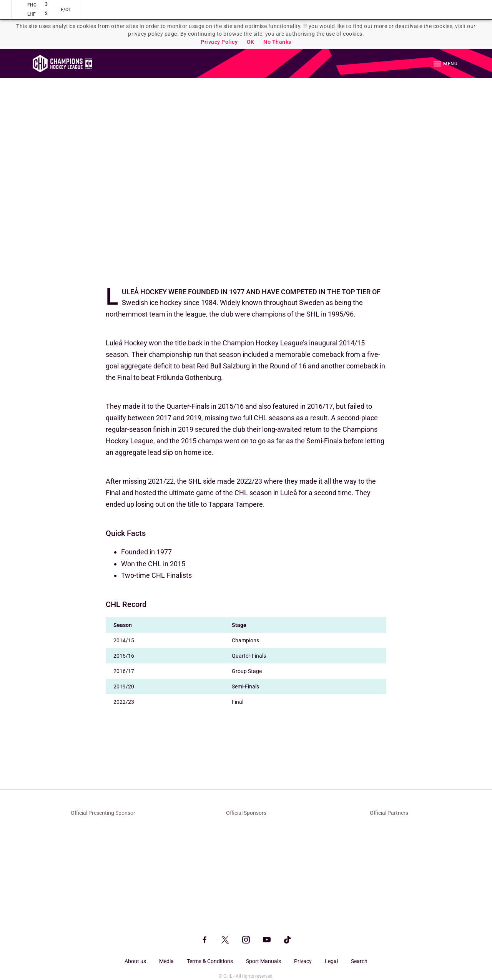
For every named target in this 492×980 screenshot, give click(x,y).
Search (359, 961)
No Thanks (277, 42)
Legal (331, 961)
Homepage (62, 64)
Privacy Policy (219, 42)
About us (135, 961)
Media (166, 961)
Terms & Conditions (210, 961)
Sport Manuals (263, 961)
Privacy (303, 961)
